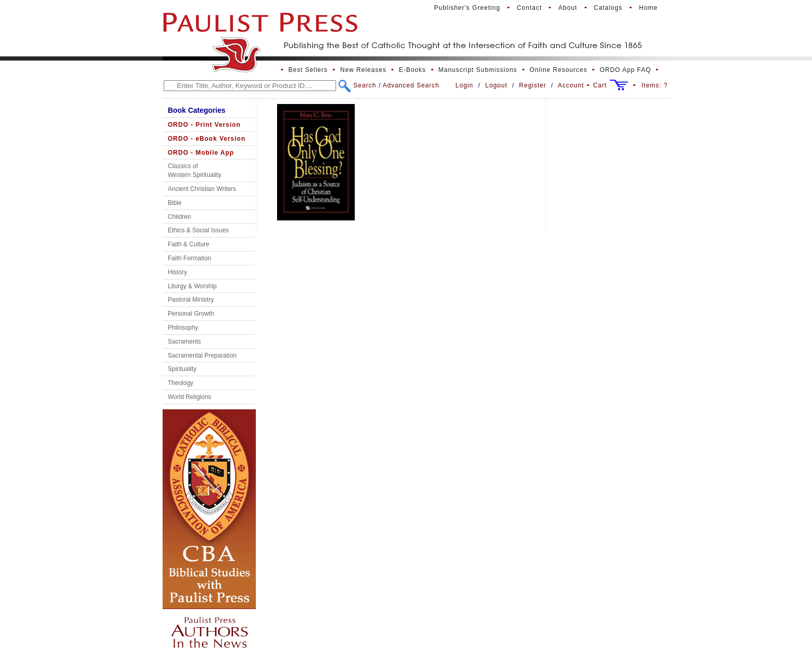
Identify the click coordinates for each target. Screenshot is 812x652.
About (568, 8)
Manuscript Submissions (478, 70)
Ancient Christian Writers (202, 189)
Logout (496, 85)
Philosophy (183, 328)
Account (571, 85)
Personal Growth (191, 314)
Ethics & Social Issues (198, 230)
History (177, 272)
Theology (180, 383)
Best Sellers (308, 70)
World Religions (190, 397)
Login (465, 85)
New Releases (363, 70)
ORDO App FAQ (625, 70)
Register (533, 85)
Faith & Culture (189, 244)
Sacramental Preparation (202, 355)
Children (179, 217)
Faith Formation (190, 258)
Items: (655, 85)
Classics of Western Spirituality (194, 171)
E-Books (412, 70)
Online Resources (559, 70)
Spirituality (182, 369)
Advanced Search (411, 85)
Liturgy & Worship (192, 286)
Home (648, 8)
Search (365, 85)
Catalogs (608, 8)
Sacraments (184, 342)
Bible (175, 203)
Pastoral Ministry (191, 300)
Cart (600, 85)
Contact (529, 8)
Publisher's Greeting (467, 8)
